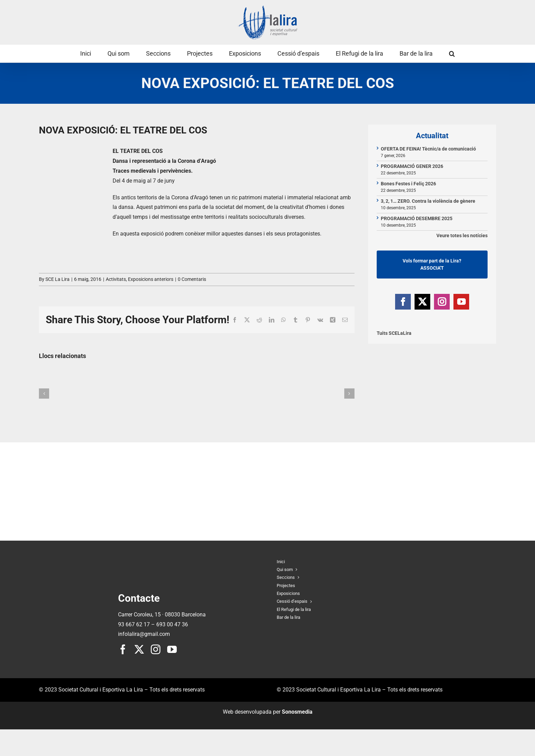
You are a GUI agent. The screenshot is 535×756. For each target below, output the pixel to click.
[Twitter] (422, 302)
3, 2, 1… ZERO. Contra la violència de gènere (428, 201)
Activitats (116, 279)
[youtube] (172, 650)
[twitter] (139, 650)
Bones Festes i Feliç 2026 (408, 184)
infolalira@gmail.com (144, 634)
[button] (452, 54)
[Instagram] (442, 302)
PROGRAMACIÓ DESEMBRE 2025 (417, 218)
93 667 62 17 (134, 624)
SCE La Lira (57, 279)
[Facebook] (403, 302)
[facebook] (123, 650)
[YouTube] (461, 302)
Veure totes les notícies (462, 236)
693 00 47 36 (172, 624)
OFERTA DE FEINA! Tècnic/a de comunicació (428, 149)
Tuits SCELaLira (394, 333)
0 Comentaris (192, 279)
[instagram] (156, 650)
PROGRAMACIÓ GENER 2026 (412, 166)
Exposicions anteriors (151, 279)
